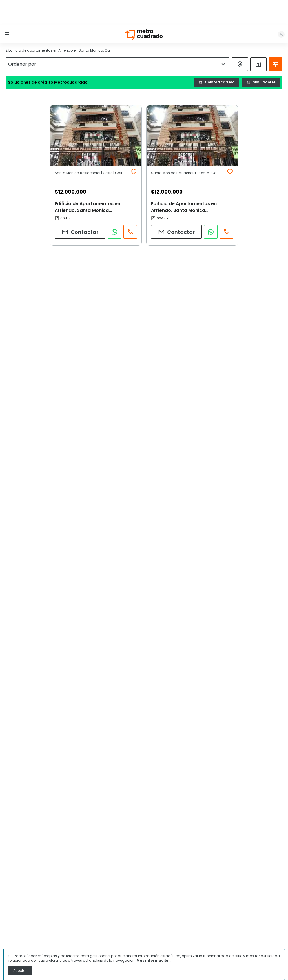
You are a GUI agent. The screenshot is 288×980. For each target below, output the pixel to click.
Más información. (154, 960)
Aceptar (20, 971)
